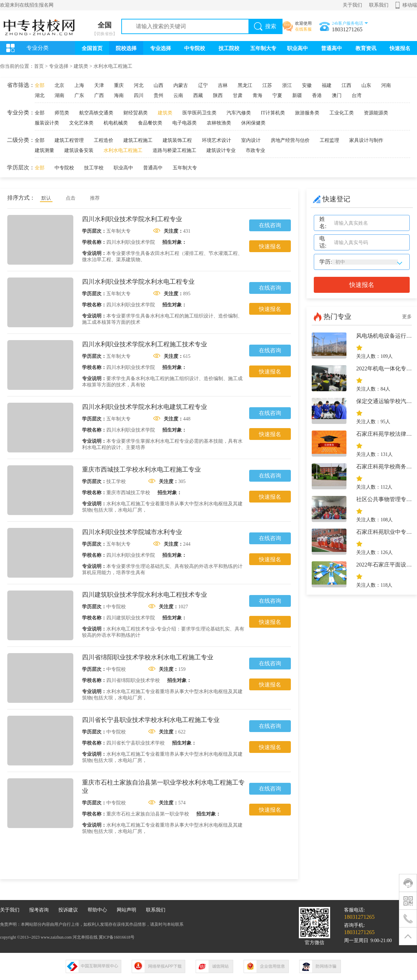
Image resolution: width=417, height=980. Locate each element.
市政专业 (255, 150)
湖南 (59, 95)
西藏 (198, 95)
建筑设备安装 (79, 150)
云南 (178, 95)
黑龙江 (245, 85)
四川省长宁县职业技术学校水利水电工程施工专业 (151, 720)
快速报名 (400, 48)
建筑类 (81, 66)
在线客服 (303, 29)
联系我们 (379, 5)
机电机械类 (116, 123)
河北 (139, 85)
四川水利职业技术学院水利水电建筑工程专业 (145, 407)
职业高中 (297, 48)
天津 (99, 85)
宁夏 (277, 95)
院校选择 (126, 48)
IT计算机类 (273, 113)
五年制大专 (263, 48)
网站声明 (126, 910)
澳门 (337, 95)
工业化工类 (342, 113)
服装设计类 (47, 123)
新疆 (297, 95)
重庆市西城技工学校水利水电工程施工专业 (141, 469)
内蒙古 (181, 85)
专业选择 (161, 48)
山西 (158, 85)
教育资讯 (366, 48)
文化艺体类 (81, 123)
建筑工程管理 (69, 140)
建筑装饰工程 (177, 140)
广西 (99, 95)
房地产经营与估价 (290, 140)
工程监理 (329, 140)
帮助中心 (97, 910)
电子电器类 (185, 123)
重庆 (119, 85)
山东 (366, 85)
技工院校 (229, 48)
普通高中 (332, 48)
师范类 (62, 113)
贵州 (158, 95)
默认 (46, 198)
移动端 (410, 5)
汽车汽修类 (239, 113)
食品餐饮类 (150, 123)
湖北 (40, 95)
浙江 (287, 85)
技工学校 (94, 168)
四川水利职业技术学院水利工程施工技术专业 (145, 344)
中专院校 (195, 48)
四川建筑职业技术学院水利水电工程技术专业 (145, 595)
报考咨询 (39, 910)
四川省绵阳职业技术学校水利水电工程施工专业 (148, 657)
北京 (59, 85)
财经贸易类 (136, 113)
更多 (407, 317)
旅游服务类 (307, 113)
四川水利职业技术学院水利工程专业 (132, 219)
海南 (119, 95)
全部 (40, 85)
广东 (79, 95)
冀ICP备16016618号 (117, 937)
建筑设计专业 (221, 150)
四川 (139, 95)
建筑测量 (44, 150)
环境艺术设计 (216, 140)
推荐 (95, 198)
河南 (386, 85)
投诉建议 (68, 910)
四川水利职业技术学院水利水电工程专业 (138, 282)
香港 (317, 95)
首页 (39, 66)
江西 (346, 85)
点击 (71, 198)
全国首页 (92, 48)
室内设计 (251, 140)
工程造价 (104, 140)
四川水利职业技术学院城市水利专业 (132, 532)
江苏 (267, 85)
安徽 (307, 85)
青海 (257, 95)
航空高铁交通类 (96, 113)
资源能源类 (376, 113)
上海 (79, 85)
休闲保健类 (253, 123)
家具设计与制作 (366, 140)
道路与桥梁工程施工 (174, 150)
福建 (327, 85)
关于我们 (352, 5)
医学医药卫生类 (199, 113)
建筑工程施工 (138, 140)
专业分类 (38, 48)
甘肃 (238, 95)
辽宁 (203, 85)
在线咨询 (270, 225)
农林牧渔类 (219, 123)
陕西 (218, 95)
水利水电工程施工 (113, 66)
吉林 (223, 85)
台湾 (357, 95)
